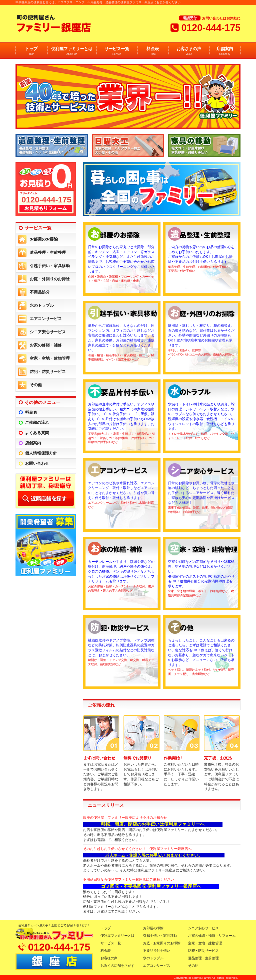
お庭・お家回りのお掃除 (162, 943)
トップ (31, 51)
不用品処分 (40, 292)
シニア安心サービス (48, 332)
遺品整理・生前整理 (48, 252)
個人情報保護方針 (41, 453)
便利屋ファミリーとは (72, 51)
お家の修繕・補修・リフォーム (212, 936)
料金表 (153, 51)
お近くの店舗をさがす (117, 966)
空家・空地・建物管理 (50, 358)
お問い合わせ (37, 463)
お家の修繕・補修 (46, 345)
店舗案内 (225, 51)
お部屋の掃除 (153, 928)
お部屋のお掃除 (44, 239)
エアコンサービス (46, 319)
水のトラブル (42, 305)
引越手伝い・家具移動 (50, 266)
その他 (36, 385)
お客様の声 (109, 958)
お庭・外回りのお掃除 (50, 279)
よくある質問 (37, 433)
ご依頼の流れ (37, 422)
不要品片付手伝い (157, 951)
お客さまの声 (189, 51)
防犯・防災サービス (48, 372)
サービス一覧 (117, 51)
